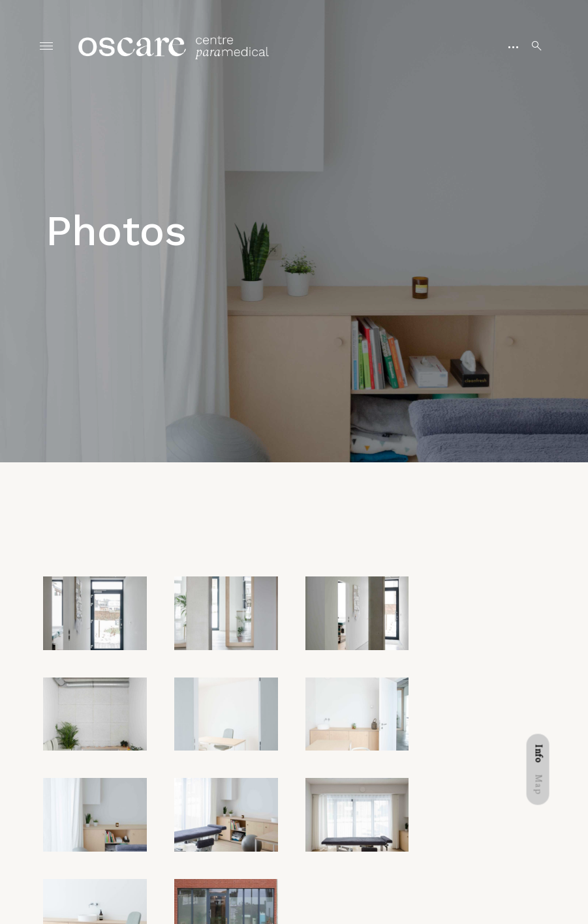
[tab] (538, 755)
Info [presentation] (538, 755)
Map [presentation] (538, 787)
